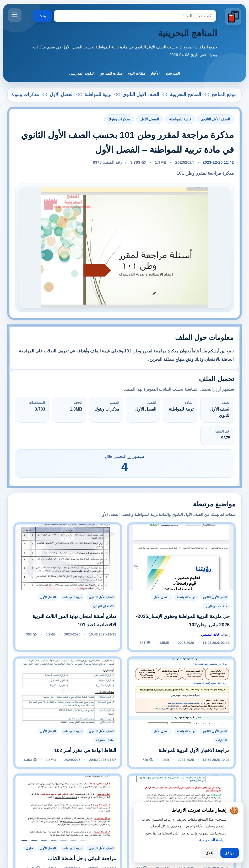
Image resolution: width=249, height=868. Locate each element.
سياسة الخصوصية (213, 840)
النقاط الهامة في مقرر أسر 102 (85, 750)
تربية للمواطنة (98, 95)
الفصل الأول (62, 95)
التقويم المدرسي (82, 73)
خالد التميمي (210, 634)
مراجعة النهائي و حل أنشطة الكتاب (82, 859)
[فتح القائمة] (15, 15)
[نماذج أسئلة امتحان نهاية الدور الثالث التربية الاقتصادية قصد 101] (68, 557)
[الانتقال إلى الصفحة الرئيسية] (233, 17)
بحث (42, 16)
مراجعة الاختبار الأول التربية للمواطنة (194, 750)
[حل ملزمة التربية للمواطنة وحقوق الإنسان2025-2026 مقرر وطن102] (181, 557)
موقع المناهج (224, 95)
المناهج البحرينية (188, 33)
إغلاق (209, 853)
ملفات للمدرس (111, 73)
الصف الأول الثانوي (141, 95)
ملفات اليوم (136, 73)
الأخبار (155, 73)
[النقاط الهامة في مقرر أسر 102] (68, 691)
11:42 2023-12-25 (218, 162)
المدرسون (172, 73)
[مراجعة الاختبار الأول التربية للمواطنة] (181, 691)
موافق (230, 853)
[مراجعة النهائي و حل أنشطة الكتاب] (68, 808)
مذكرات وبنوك (25, 95)
